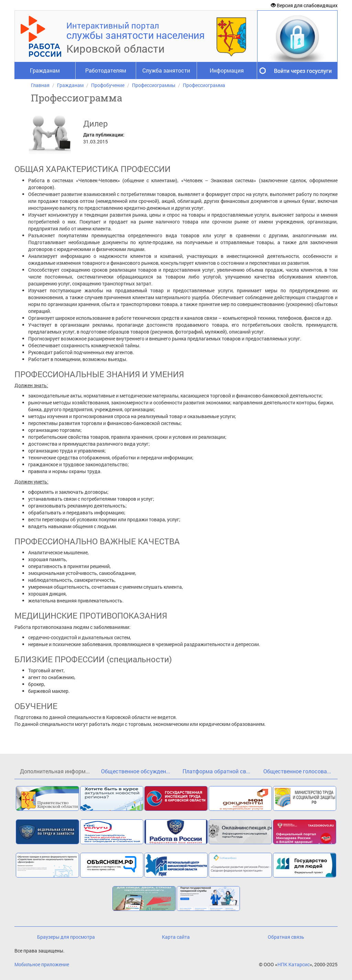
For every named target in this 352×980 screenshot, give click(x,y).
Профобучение (108, 85)
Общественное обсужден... (136, 771)
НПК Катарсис (294, 964)
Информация (227, 70)
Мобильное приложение (42, 964)
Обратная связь (286, 937)
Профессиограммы (154, 85)
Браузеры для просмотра (66, 937)
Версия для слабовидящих (304, 5)
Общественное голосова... (297, 771)
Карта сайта (176, 937)
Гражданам (45, 70)
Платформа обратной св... (216, 771)
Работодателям (106, 70)
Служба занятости (166, 70)
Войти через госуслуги (303, 71)
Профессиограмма (204, 85)
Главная (40, 85)
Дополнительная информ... (55, 771)
